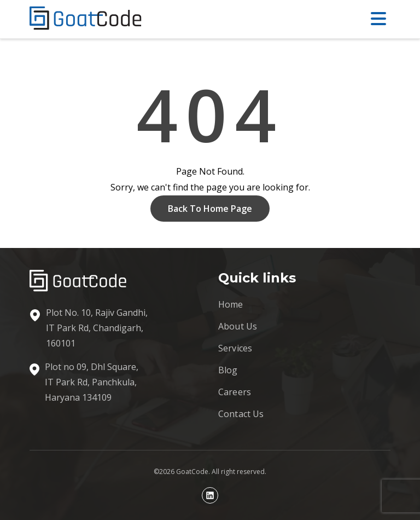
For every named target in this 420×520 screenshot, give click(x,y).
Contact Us (241, 414)
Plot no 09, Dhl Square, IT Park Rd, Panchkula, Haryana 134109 (92, 382)
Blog (228, 370)
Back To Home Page (210, 209)
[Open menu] (381, 19)
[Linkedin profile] (210, 495)
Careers (235, 392)
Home (231, 304)
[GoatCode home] (86, 19)
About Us (238, 326)
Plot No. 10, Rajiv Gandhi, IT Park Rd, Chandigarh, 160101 (97, 328)
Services (235, 348)
